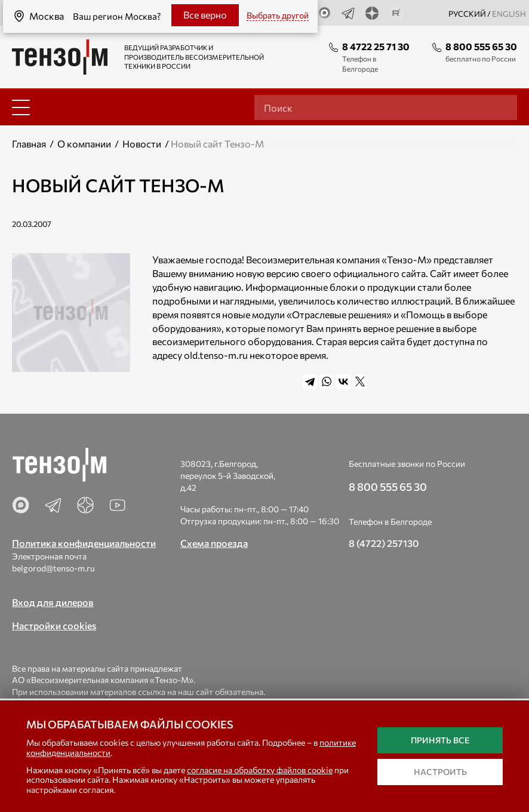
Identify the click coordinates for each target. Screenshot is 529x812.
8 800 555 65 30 (481, 46)
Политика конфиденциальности (84, 543)
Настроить (440, 772)
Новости (142, 144)
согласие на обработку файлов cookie (260, 770)
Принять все (440, 740)
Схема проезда (214, 543)
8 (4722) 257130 (384, 543)
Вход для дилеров (53, 602)
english (509, 14)
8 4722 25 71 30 (376, 46)
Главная (29, 144)
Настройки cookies (54, 625)
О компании (84, 144)
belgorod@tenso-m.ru (53, 568)
